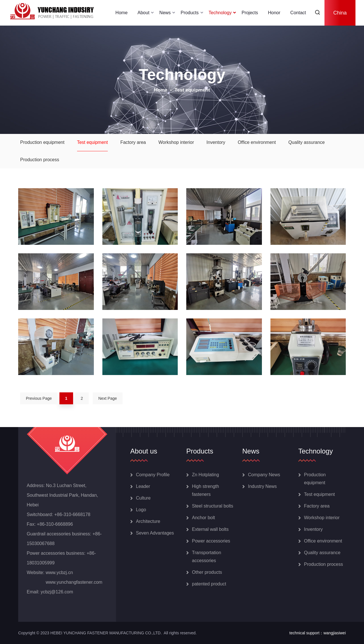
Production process (40, 160)
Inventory (216, 142)
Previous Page (39, 398)
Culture (143, 498)
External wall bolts (210, 529)
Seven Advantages (155, 533)
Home (122, 13)
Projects (250, 13)
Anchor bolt (203, 518)
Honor (274, 13)
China (340, 13)
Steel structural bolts (213, 506)
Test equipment (93, 142)
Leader (143, 486)
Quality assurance (307, 142)
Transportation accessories (207, 557)
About (144, 13)
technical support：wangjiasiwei (318, 633)
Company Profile (153, 475)
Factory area (133, 142)
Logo (141, 510)
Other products (207, 572)
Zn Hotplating (205, 475)
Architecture (148, 521)
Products (190, 13)
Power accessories (211, 541)
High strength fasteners (205, 490)
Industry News (262, 486)
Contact (298, 13)
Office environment (257, 142)
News (165, 13)
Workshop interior (176, 142)
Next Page (108, 398)
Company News (264, 475)
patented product (209, 584)
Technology (220, 13)
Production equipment (42, 142)
